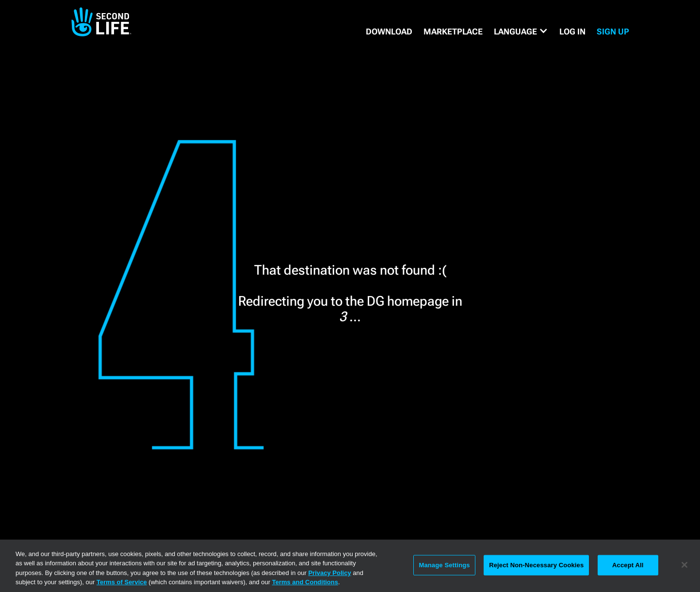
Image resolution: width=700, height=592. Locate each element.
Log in (572, 32)
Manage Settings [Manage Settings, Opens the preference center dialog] (444, 565)
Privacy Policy (329, 573)
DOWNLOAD (389, 32)
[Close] (684, 565)
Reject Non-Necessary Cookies (536, 565)
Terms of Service (122, 582)
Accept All (628, 565)
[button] (521, 32)
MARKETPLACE (453, 32)
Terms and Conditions (305, 582)
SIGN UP (613, 32)
